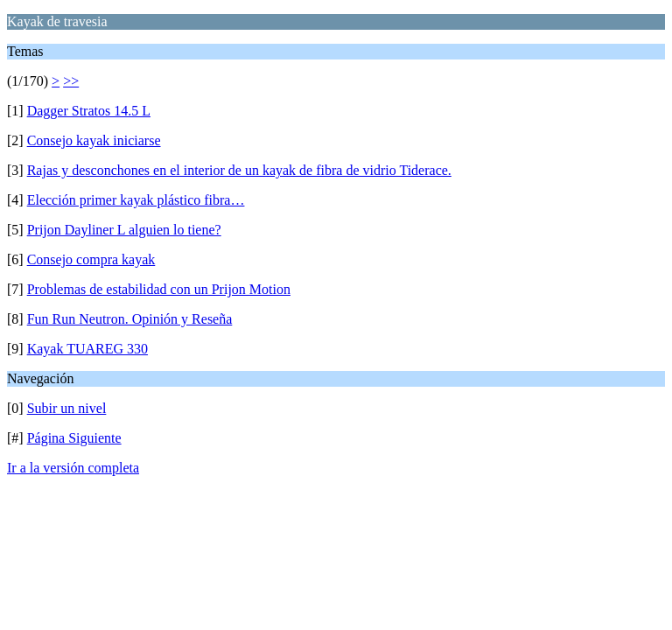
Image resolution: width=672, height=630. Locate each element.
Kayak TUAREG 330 (87, 349)
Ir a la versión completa (73, 468)
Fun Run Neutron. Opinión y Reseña (130, 319)
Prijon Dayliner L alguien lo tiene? (124, 230)
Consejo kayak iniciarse (94, 140)
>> (71, 81)
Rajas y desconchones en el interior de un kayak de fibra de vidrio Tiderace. (239, 170)
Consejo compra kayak (91, 259)
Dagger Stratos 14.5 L (89, 111)
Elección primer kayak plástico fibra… (136, 200)
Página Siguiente (74, 438)
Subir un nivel (67, 408)
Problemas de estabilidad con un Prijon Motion (159, 289)
